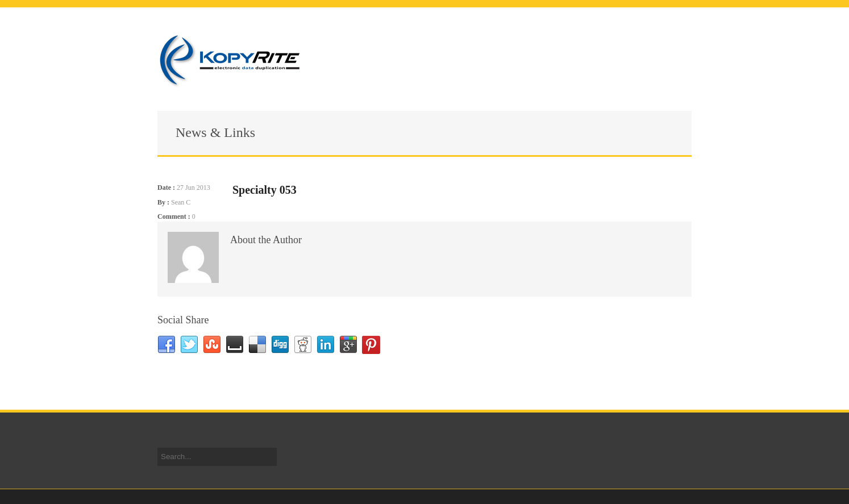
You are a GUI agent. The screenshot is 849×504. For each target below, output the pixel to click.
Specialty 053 (265, 190)
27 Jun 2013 (193, 188)
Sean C (181, 202)
